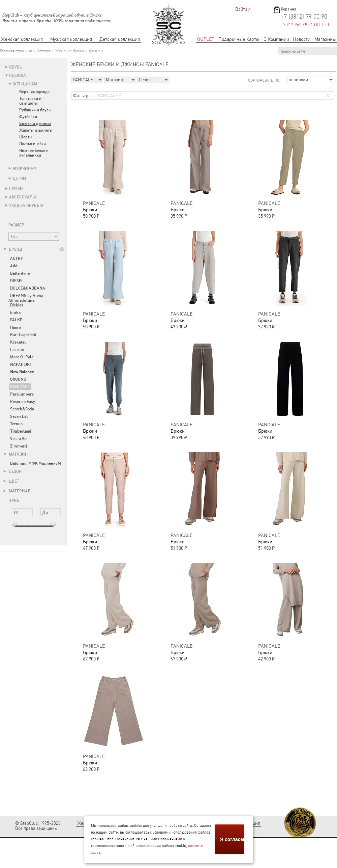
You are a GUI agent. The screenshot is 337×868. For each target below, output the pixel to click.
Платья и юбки (33, 144)
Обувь (16, 67)
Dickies (17, 305)
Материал (17, 491)
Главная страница (16, 51)
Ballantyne (20, 273)
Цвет (11, 481)
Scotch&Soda (22, 409)
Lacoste (17, 350)
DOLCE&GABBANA (28, 288)
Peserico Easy (23, 402)
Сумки (16, 189)
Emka (15, 313)
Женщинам (25, 84)
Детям (20, 179)
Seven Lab (19, 416)
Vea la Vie (19, 439)
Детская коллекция (120, 39)
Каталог (44, 51)
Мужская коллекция (71, 39)
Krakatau (18, 342)
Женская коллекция (22, 39)
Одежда (18, 76)
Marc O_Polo (22, 357)
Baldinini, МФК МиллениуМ (36, 463)
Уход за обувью (26, 206)
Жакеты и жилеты (36, 130)
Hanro (16, 327)
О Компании (276, 39)
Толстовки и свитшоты (30, 101)
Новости (302, 39)
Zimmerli (19, 446)
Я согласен (233, 839)
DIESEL (17, 281)
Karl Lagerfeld (23, 335)
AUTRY (17, 259)
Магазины (325, 39)
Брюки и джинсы (35, 124)
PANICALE (20, 387)
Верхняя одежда (34, 92)
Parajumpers (22, 394)
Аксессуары (23, 197)
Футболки (28, 117)
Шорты (26, 137)
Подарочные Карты (239, 39)
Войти (241, 9)
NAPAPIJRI (21, 364)
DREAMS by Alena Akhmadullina (26, 298)
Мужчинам (25, 168)
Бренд (13, 249)
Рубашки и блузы (35, 110)
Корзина (288, 9)
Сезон (12, 471)
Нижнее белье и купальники (34, 153)
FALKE (16, 320)
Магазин (16, 454)
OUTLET (206, 39)
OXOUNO (18, 379)
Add (14, 266)
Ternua (16, 424)
